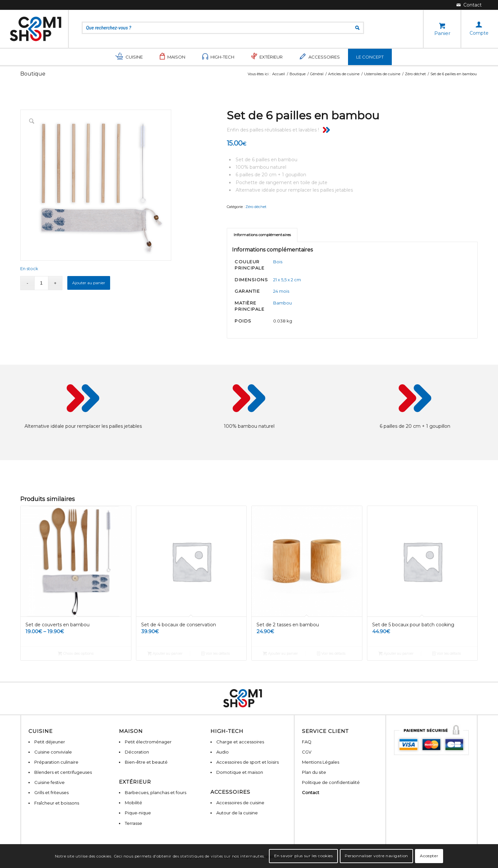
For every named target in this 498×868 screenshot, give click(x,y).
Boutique (33, 74)
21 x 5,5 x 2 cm (287, 280)
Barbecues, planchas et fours (156, 792)
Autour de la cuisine (237, 813)
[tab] (262, 235)
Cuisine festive (50, 782)
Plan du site (314, 772)
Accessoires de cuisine (240, 803)
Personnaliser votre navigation (376, 856)
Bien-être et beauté (146, 762)
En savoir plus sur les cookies (304, 856)
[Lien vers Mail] (469, 5)
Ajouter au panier (89, 283)
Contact (311, 792)
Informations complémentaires (262, 235)
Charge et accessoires (240, 742)
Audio (223, 752)
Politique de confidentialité (331, 782)
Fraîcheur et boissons (57, 803)
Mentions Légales (321, 762)
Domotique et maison (240, 772)
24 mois (281, 291)
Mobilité (133, 803)
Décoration (137, 752)
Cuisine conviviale (53, 752)
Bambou (282, 303)
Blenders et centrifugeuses (63, 772)
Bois (278, 262)
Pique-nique (138, 813)
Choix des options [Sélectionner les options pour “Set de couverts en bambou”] (76, 653)
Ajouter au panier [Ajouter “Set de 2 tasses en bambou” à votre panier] (280, 653)
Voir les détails (216, 653)
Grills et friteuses (51, 792)
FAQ (307, 742)
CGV (307, 752)
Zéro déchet (256, 207)
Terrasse (133, 823)
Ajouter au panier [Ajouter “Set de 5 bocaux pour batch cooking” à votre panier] (396, 653)
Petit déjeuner (50, 742)
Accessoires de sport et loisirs (248, 762)
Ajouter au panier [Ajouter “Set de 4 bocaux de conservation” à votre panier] (165, 653)
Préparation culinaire (56, 762)
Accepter (429, 856)
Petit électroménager (148, 742)
